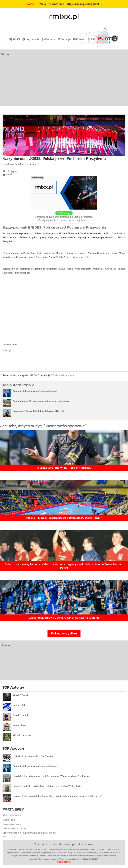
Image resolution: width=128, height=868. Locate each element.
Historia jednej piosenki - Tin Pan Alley (34, 756)
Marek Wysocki (21, 695)
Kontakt (79, 39)
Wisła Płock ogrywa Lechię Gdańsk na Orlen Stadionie (64, 618)
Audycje (64, 39)
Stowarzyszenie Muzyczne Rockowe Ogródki (29, 833)
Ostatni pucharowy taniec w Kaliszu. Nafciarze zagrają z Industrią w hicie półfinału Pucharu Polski (64, 566)
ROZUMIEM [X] (64, 862)
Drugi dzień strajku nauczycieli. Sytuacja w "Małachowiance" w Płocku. (51, 776)
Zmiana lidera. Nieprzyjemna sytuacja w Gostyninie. (41, 401)
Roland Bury (19, 725)
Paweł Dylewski (21, 715)
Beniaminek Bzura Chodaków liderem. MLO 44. (38, 411)
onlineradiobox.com (14, 829)
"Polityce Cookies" (89, 859)
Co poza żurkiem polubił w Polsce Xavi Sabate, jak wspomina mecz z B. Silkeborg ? (57, 796)
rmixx (13, 375)
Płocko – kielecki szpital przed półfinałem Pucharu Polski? (64, 518)
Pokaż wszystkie (64, 633)
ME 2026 (34, 375)
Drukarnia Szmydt (13, 824)
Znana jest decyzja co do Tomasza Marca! (35, 391)
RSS (92, 39)
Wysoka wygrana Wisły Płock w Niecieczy (64, 468)
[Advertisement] (64, 78)
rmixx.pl (7, 350)
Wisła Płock (9, 820)
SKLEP (15, 39)
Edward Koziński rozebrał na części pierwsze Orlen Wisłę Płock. (47, 786)
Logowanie (31, 39)
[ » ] (102, 4)
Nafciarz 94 (19, 705)
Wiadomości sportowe (62, 375)
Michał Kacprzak (22, 735)
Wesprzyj (49, 39)
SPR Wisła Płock (12, 816)
